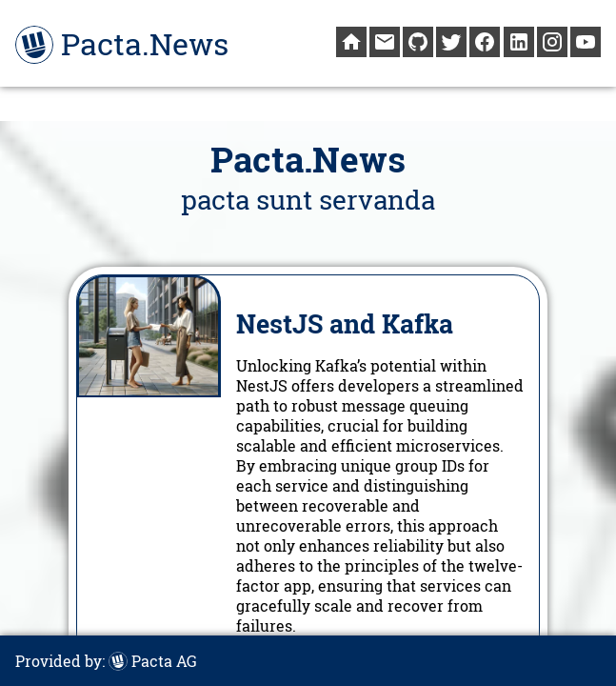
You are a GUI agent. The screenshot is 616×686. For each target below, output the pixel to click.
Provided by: (106, 661)
